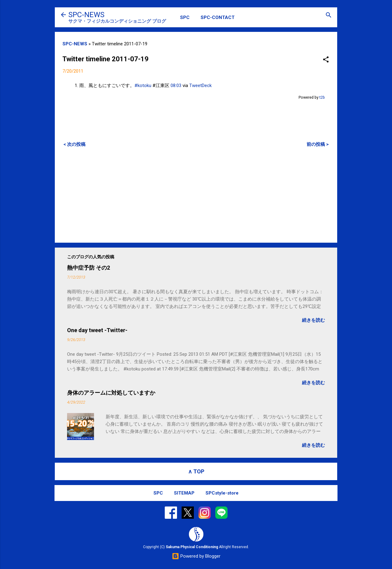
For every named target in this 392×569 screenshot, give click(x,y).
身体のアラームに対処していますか (111, 393)
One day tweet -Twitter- (97, 330)
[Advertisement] (196, 195)
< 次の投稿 (74, 144)
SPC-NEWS (86, 15)
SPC (185, 17)
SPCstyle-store (222, 493)
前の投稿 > (318, 144)
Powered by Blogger (196, 556)
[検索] (329, 15)
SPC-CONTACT (218, 17)
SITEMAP (184, 493)
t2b (322, 97)
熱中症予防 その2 (89, 268)
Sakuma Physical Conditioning (192, 547)
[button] (326, 60)
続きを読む (313, 320)
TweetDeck (200, 85)
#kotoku (143, 85)
